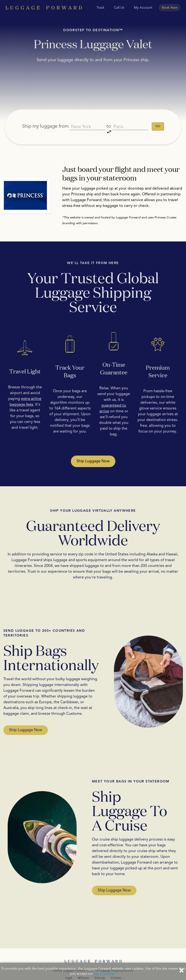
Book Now (170, 8)
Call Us (119, 8)
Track (100, 8)
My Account (143, 8)
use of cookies (104, 974)
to (110, 121)
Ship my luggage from (43, 120)
